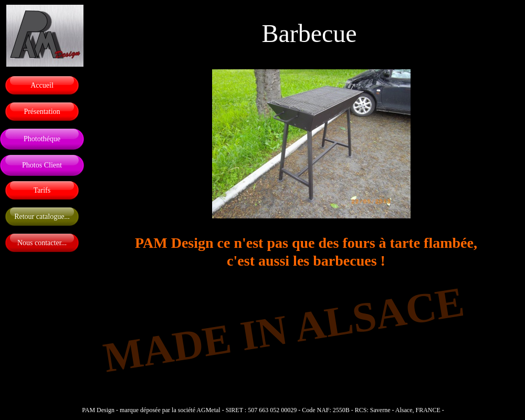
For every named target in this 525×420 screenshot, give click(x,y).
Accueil (42, 85)
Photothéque (42, 139)
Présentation (42, 112)
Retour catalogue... (42, 217)
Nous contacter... (42, 243)
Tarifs (42, 190)
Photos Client (42, 165)
